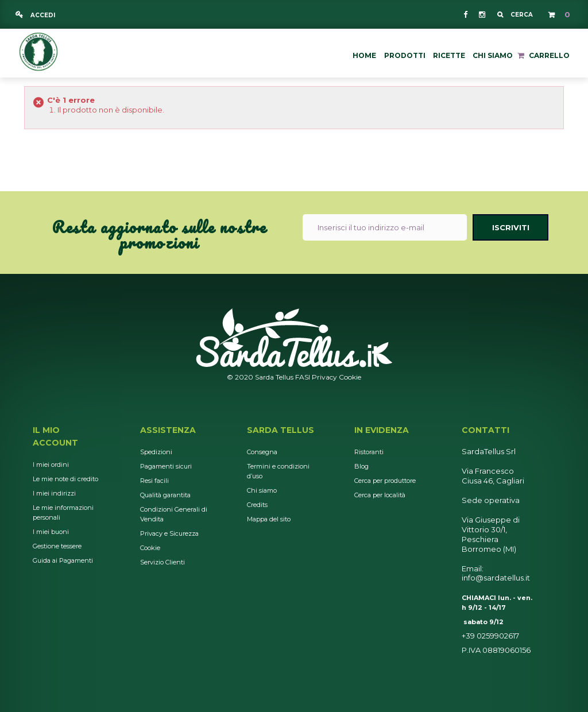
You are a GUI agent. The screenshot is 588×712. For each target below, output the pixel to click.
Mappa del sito (269, 519)
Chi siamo (262, 490)
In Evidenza (382, 430)
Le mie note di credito (65, 479)
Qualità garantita (165, 495)
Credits (257, 505)
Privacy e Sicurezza (169, 533)
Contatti (486, 430)
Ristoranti (369, 452)
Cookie (350, 377)
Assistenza (168, 430)
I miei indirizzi (54, 493)
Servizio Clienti (163, 562)
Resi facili (154, 481)
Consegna (262, 452)
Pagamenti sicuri (166, 466)
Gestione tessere (57, 546)
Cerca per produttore (385, 481)
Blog (361, 466)
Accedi (42, 15)
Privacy (324, 377)
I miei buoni (51, 532)
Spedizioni (156, 452)
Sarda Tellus (281, 430)
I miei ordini (51, 465)
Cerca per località (380, 495)
